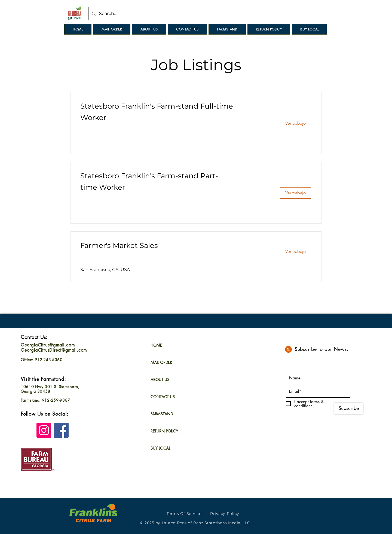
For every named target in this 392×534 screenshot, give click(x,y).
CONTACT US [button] (163, 397)
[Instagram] (44, 430)
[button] (187, 29)
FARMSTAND (162, 414)
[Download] (321, 516)
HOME (156, 345)
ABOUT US (160, 380)
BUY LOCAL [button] (160, 448)
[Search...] (206, 14)
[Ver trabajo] (295, 124)
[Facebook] (61, 430)
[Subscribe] (349, 408)
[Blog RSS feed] (288, 350)
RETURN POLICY (164, 431)
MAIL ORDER (161, 362)
